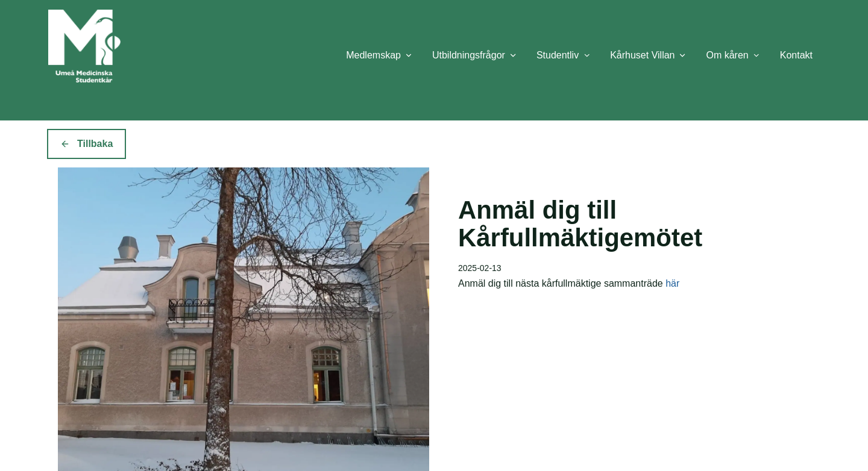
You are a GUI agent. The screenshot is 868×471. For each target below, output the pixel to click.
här (672, 283)
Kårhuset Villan (642, 55)
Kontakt (796, 55)
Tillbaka (86, 144)
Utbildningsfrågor (469, 55)
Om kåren (727, 55)
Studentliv (558, 55)
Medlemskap (373, 55)
